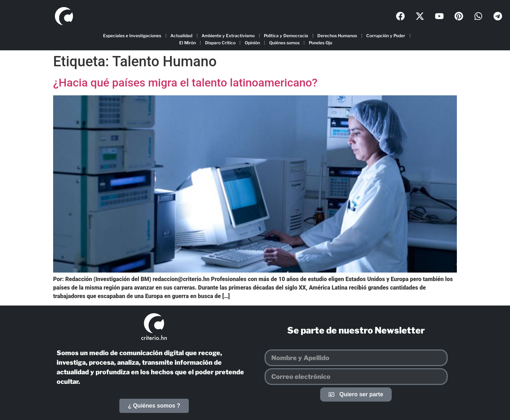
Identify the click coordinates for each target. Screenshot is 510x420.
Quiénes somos (284, 43)
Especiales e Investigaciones (132, 36)
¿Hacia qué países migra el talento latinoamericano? (185, 83)
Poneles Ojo (321, 43)
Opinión (252, 43)
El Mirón (188, 43)
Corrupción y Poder (386, 36)
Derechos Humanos (337, 36)
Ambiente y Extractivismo (228, 36)
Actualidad (181, 36)
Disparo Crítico (220, 43)
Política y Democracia (286, 36)
